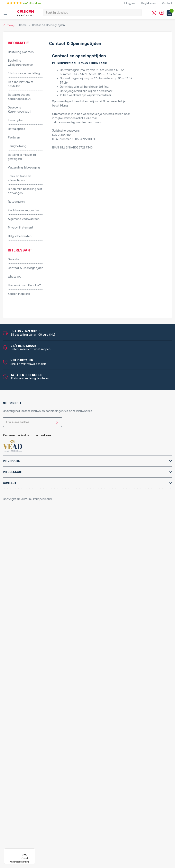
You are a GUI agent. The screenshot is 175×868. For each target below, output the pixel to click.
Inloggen (129, 3)
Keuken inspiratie (19, 294)
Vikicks (20, 616)
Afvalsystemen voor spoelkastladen (40, 566)
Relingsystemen (27, 536)
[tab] (87, 461)
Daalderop (23, 830)
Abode (20, 813)
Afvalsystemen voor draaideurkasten (41, 553)
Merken (13, 809)
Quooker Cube (25, 691)
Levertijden (15, 120)
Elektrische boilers (28, 582)
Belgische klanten (20, 236)
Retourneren (16, 202)
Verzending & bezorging (24, 168)
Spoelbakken (16, 708)
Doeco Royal (24, 839)
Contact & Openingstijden (26, 268)
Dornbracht (23, 847)
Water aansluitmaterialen (32, 683)
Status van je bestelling (24, 73)
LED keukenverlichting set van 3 (45, 750)
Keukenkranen (25, 624)
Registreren (148, 3)
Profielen (22, 675)
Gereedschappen (27, 662)
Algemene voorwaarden (24, 219)
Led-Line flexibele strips (40, 784)
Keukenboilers (25, 595)
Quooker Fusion (26, 704)
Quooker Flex (24, 696)
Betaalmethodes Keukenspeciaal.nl (19, 97)
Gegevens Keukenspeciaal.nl (19, 110)
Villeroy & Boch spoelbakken (34, 729)
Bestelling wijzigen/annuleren (20, 63)
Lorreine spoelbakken (30, 721)
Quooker (13, 687)
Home (13, 515)
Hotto (28, 603)
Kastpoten (23, 528)
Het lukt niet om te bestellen (21, 84)
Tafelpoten (23, 545)
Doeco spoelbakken (29, 712)
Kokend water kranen (30, 599)
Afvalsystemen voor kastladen (36, 561)
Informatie (11, 461)
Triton (28, 608)
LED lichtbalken (34, 767)
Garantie (14, 259)
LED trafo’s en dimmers (39, 788)
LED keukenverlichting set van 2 (45, 746)
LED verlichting (26, 742)
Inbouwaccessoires (29, 523)
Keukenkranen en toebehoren (28, 620)
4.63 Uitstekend (25, 3)
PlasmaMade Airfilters (30, 612)
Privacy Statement (21, 228)
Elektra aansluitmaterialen (33, 654)
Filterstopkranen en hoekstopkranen (40, 633)
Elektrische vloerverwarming (34, 587)
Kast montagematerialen (32, 666)
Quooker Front (25, 700)
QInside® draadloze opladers (35, 801)
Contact (167, 3)
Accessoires (16, 519)
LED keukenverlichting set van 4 (45, 755)
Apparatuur (15, 574)
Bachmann (23, 822)
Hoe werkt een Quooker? (24, 285)
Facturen (14, 138)
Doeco (20, 834)
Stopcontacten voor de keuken (37, 797)
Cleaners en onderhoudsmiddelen (38, 649)
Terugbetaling (17, 146)
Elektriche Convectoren (31, 578)
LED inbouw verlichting (39, 776)
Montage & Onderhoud (23, 637)
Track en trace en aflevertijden (19, 178)
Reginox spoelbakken (30, 717)
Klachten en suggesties (24, 210)
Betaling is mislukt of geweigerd (22, 157)
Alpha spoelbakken (28, 734)
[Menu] (33, 851)
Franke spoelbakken (29, 725)
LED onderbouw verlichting (42, 780)
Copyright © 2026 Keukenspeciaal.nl (27, 499)
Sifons (20, 679)
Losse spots (32, 771)
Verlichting (15, 738)
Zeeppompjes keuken (30, 628)
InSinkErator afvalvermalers (34, 570)
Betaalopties (16, 129)
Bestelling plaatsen (21, 52)
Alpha (19, 818)
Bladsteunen (24, 645)
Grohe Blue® (24, 591)
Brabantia (22, 826)
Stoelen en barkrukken (30, 540)
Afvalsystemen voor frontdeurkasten (41, 557)
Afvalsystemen (18, 549)
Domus (20, 843)
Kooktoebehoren (27, 532)
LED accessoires (35, 792)
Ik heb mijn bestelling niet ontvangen (25, 191)
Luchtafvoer (24, 670)
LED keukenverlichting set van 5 (45, 759)
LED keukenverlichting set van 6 (45, 763)
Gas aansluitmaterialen (31, 658)
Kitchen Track (25, 805)
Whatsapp (15, 277)
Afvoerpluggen (26, 641)
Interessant (13, 472)
